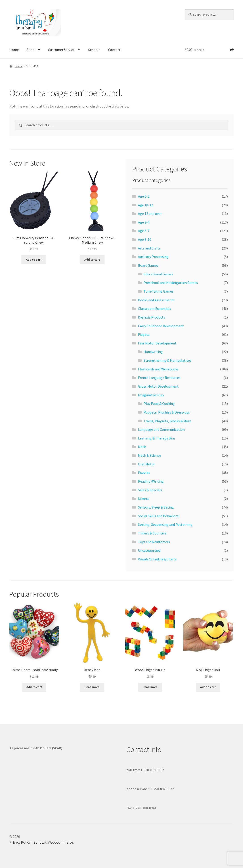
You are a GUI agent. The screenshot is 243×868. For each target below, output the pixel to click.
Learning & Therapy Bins (157, 438)
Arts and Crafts (149, 248)
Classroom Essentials (155, 308)
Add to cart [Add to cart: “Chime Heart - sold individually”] (34, 687)
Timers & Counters (152, 533)
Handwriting (153, 352)
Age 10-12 (146, 205)
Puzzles (144, 473)
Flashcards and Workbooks (158, 369)
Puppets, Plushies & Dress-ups (167, 412)
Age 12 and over (150, 213)
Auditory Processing (153, 257)
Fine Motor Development (157, 343)
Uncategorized (149, 550)
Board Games (148, 265)
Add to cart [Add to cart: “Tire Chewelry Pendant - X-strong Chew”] (34, 260)
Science (144, 498)
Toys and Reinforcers (154, 542)
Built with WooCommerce (53, 842)
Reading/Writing (151, 481)
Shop (30, 50)
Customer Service (61, 50)
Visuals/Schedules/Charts (157, 559)
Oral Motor (147, 464)
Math (142, 447)
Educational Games (158, 274)
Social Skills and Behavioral (159, 516)
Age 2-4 (144, 222)
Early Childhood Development (161, 326)
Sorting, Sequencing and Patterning (165, 524)
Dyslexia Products (152, 317)
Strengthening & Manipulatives (168, 360)
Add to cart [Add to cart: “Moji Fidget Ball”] (208, 687)
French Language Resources (159, 378)
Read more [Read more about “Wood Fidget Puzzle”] (150, 687)
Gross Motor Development (158, 386)
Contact (114, 50)
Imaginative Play (151, 395)
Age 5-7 (144, 231)
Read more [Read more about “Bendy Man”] (92, 687)
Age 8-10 (145, 239)
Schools (94, 50)
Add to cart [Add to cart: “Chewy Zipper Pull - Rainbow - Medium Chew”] (92, 260)
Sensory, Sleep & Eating (156, 507)
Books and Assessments (156, 300)
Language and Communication (161, 429)
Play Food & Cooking (159, 403)
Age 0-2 (144, 196)
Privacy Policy (20, 842)
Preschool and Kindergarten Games (171, 283)
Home (14, 50)
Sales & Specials (150, 490)
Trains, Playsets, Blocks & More (167, 421)
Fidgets (144, 334)
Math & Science (150, 455)
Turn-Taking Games (159, 291)
